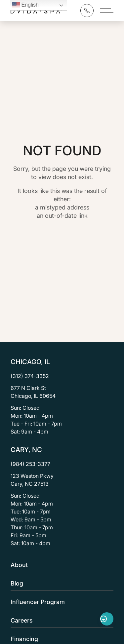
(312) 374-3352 (30, 376)
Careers (60, 620)
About (60, 565)
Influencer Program (60, 602)
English (25, 5)
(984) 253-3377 (30, 464)
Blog (60, 583)
